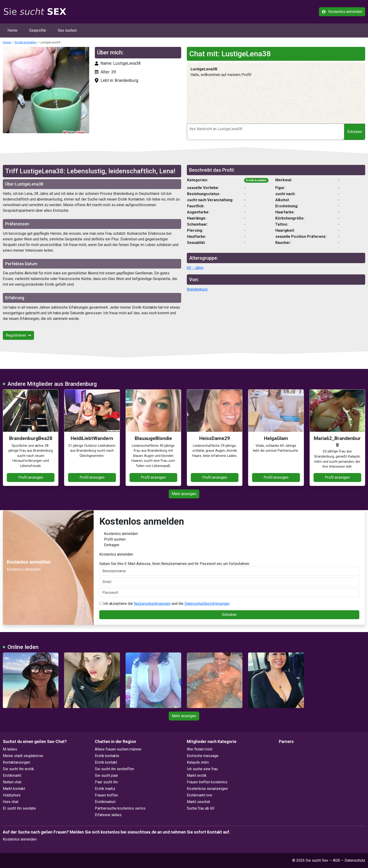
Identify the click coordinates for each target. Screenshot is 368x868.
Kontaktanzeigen (17, 762)
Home (12, 30)
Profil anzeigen (31, 477)
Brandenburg (197, 289)
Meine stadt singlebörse (23, 756)
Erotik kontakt (106, 762)
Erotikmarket (105, 802)
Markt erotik (197, 775)
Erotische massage (203, 756)
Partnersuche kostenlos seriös (120, 808)
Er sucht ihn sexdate (19, 808)
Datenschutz (355, 860)
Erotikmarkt (12, 775)
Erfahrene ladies (108, 815)
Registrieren (18, 335)
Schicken (355, 132)
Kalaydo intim (198, 762)
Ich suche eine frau (202, 769)
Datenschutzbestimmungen (207, 604)
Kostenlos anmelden (342, 12)
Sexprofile (38, 30)
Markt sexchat (198, 802)
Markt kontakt (14, 789)
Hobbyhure (12, 795)
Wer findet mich (200, 749)
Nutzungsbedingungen (152, 604)
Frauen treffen (106, 795)
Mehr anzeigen (184, 494)
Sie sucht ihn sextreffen (114, 769)
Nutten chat (12, 782)
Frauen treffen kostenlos (207, 782)
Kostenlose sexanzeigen (207, 789)
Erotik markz (105, 789)
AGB (336, 860)
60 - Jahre (195, 268)
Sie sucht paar (106, 775)
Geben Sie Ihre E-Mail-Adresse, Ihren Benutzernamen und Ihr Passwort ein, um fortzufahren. (229, 569)
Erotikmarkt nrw (199, 795)
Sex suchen (67, 30)
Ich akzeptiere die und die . (165, 604)
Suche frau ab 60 (201, 808)
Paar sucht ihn (106, 782)
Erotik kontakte (25, 42)
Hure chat (11, 802)
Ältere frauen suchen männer (118, 749)
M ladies (10, 749)
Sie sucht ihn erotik (18, 769)
